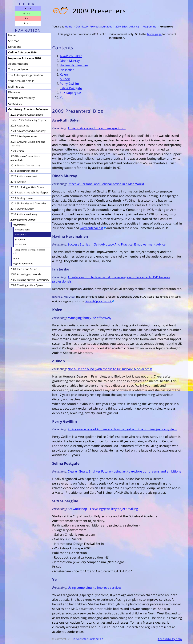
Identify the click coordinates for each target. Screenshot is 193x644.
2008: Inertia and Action (24, 269)
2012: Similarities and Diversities (28, 203)
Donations (15, 47)
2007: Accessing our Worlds (26, 274)
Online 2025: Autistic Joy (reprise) (29, 120)
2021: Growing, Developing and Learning (28, 144)
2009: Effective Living (127, 27)
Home (68, 27)
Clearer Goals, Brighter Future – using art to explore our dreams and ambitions (124, 471)
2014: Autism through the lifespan (30, 192)
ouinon (65, 79)
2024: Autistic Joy (20, 126)
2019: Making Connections (25, 165)
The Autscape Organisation (88, 639)
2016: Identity (18, 182)
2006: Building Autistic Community (30, 280)
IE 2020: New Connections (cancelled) (25, 158)
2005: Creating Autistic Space (27, 285)
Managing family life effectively (89, 318)
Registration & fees (23, 264)
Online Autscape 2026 (22, 52)
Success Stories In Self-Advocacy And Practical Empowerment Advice (117, 244)
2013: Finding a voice (22, 198)
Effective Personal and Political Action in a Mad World (106, 184)
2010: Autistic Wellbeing (24, 214)
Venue (16, 258)
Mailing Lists (16, 87)
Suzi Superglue (70, 93)
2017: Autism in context (24, 176)
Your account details (21, 81)
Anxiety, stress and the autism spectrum (97, 128)
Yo (62, 97)
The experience (18, 69)
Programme (149, 27)
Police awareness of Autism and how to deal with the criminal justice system (122, 429)
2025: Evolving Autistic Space (27, 115)
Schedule (20, 239)
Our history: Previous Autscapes (94, 27)
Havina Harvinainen (74, 65)
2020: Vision (17, 151)
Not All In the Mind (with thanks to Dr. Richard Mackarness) (110, 369)
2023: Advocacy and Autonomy (28, 131)
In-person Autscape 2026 (24, 58)
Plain (28, 23)
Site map (14, 41)
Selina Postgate (71, 88)
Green (28, 13)
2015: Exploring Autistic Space (27, 187)
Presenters (166, 27)
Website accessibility (21, 98)
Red (28, 18)
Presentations (22, 229)
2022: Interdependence (24, 136)
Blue (28, 8)
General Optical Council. (98, 301)
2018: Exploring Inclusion (24, 171)
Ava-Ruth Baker (71, 56)
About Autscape (18, 64)
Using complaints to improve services (95, 588)
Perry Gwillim (69, 84)
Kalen (64, 74)
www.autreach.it (91, 228)
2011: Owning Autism (22, 209)
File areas (14, 92)
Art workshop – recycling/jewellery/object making (103, 509)
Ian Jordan (67, 70)
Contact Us (15, 103)
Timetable (20, 244)
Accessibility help (170, 639)
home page (154, 34)
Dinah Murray (70, 61)
